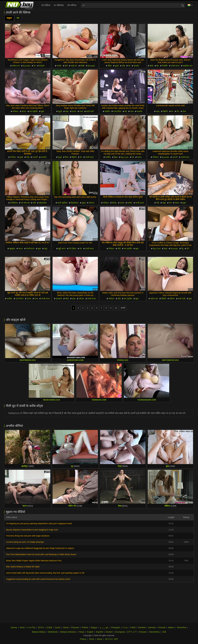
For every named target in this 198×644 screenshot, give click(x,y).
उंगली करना (175, 66)
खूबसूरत (12, 249)
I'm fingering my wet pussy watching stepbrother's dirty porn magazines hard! (39, 523)
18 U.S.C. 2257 (112, 639)
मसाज (177, 203)
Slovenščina (154, 632)
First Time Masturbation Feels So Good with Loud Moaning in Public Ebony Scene (41, 554)
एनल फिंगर (117, 111)
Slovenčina (182, 627)
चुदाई (117, 66)
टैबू (182, 249)
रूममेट (59, 66)
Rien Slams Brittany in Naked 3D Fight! (23, 567)
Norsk (22, 627)
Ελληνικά (75, 627)
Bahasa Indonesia (68, 632)
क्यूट (46, 249)
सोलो (151, 66)
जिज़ (67, 157)
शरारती (35, 157)
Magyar (94, 627)
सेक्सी (82, 66)
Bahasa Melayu (39, 632)
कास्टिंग (107, 111)
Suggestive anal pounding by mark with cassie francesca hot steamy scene (38, 579)
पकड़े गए (74, 66)
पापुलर (9, 18)
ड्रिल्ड (116, 157)
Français (143, 632)
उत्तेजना (92, 203)
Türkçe (81, 632)
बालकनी (59, 299)
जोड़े (123, 66)
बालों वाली (90, 111)
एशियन (172, 299)
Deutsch (109, 632)
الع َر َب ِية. (104, 627)
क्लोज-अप (16, 66)
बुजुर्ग (184, 203)
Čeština (85, 627)
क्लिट (110, 66)
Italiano (171, 627)
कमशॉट (42, 66)
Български (120, 632)
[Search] (183, 5)
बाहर (67, 111)
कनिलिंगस (14, 203)
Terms (91, 639)
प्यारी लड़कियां (62, 203)
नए (18, 18)
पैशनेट (114, 203)
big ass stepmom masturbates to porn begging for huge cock (32, 530)
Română (142, 627)
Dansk (66, 627)
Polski (133, 627)
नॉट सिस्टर (73, 249)
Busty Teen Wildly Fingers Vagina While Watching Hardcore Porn (34, 561)
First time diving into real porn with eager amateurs (28, 536)
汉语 (164, 632)
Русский (162, 627)
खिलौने (165, 111)
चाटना (24, 111)
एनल (81, 111)
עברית (125, 627)
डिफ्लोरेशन (75, 203)
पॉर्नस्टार (16, 111)
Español (99, 632)
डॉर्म (66, 66)
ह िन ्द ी (132, 632)
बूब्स (42, 111)
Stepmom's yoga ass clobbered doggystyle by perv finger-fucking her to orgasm (40, 548)
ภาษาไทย (31, 627)
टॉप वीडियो (46, 5)
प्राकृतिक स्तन (188, 66)
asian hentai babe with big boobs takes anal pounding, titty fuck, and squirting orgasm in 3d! (45, 573)
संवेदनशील (43, 203)
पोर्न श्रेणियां (72, 5)
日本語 (49, 627)
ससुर (164, 203)
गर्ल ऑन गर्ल (25, 203)
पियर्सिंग (165, 66)
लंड (126, 111)
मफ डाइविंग (34, 111)
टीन (178, 111)
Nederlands (53, 632)
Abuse (100, 639)
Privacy (83, 639)
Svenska (152, 627)
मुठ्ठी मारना (62, 249)
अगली (123, 308)
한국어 (41, 627)
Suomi (58, 627)
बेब (158, 66)
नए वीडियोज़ (59, 5)
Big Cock (125, 157)
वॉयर (184, 111)
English (90, 632)
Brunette (27, 66)
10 (116, 308)
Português (116, 627)
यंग (35, 66)
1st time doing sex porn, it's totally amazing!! (25, 542)
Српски (14, 627)
